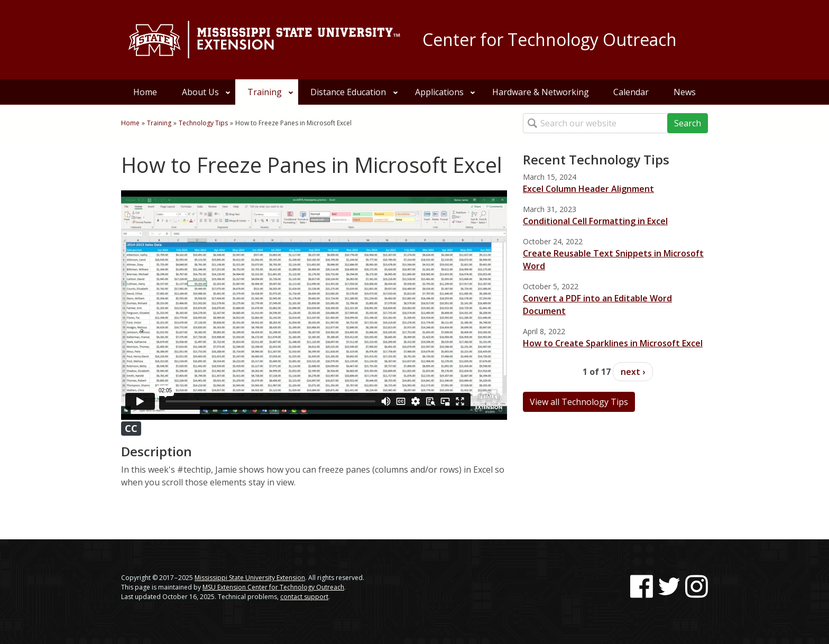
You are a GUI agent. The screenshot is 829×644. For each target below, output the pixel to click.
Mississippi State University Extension (250, 578)
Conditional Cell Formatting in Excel (595, 221)
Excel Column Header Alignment (588, 189)
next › (633, 372)
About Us (206, 92)
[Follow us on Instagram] (697, 586)
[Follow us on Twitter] (669, 586)
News (685, 92)
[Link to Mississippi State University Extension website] (264, 40)
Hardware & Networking (541, 92)
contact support (304, 597)
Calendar (631, 92)
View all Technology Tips (579, 402)
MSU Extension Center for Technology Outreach (273, 587)
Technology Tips (203, 123)
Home (145, 92)
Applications (445, 92)
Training (271, 92)
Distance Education (354, 92)
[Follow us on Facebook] (642, 586)
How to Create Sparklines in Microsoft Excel (613, 343)
